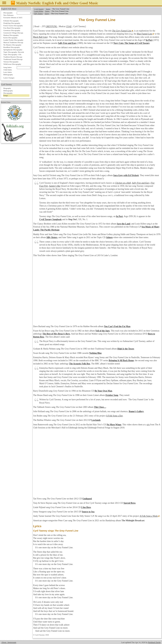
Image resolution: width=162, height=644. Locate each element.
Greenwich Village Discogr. (13, 33)
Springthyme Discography (13, 50)
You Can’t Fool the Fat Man (117, 326)
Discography (8, 13)
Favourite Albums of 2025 (13, 18)
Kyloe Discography (10, 38)
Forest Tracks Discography (13, 26)
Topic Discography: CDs (12, 54)
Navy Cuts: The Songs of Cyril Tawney (132, 43)
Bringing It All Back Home (121, 360)
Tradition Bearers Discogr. (13, 57)
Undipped (87, 499)
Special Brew (130, 503)
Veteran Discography (11, 62)
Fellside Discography (11, 21)
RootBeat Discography (12, 47)
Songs (48, 9)
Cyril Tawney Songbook (50, 219)
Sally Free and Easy (67, 43)
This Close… (100, 407)
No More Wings (114, 425)
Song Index (7, 67)
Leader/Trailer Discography (13, 40)
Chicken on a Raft (123, 183)
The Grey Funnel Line (122, 31)
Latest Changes (9, 78)
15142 (69, 26)
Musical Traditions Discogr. (13, 42)
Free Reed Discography (12, 28)
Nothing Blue (95, 353)
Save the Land (123, 224)
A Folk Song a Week (148, 516)
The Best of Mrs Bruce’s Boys (56, 334)
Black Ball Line (40, 37)
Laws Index (8, 72)
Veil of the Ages (103, 331)
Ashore (109, 237)
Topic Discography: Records (14, 52)
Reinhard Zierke (154, 642)
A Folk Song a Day (114, 416)
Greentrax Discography (12, 30)
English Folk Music (9, 9)
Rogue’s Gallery (136, 411)
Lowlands (96, 420)
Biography (7, 88)
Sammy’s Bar (55, 186)
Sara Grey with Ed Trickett (126, 175)
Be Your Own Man (103, 391)
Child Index (8, 70)
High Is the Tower (126, 349)
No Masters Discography (12, 45)
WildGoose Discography (12, 64)
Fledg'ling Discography (12, 23)
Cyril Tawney (39, 9)
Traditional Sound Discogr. (13, 59)
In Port (149, 40)
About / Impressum (9, 642)
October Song (112, 395)
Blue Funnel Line (145, 34)
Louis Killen (39, 11)
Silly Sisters (38, 13)
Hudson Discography (11, 35)
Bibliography (8, 75)
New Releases (8, 15)
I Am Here (86, 507)
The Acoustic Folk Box (80, 364)
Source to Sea (88, 512)
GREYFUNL (51, 26)
